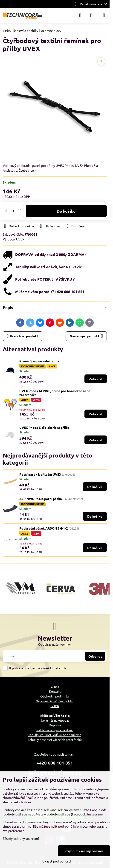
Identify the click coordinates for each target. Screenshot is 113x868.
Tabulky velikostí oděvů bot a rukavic (55, 735)
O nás (55, 687)
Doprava (55, 725)
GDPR (55, 706)
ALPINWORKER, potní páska (41, 499)
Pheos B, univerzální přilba (39, 361)
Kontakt (55, 691)
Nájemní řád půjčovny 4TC (55, 701)
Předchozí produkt (23, 336)
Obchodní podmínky (55, 696)
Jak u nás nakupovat (55, 720)
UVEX (20, 239)
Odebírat (95, 656)
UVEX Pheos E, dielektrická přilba (44, 427)
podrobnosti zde (15, 814)
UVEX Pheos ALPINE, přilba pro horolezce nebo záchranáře (55, 393)
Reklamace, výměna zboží (55, 730)
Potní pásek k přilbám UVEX (40, 474)
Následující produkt (86, 336)
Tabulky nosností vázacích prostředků (55, 740)
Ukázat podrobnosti (57, 861)
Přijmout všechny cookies (84, 851)
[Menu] (104, 15)
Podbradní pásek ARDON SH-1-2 (44, 528)
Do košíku (66, 211)
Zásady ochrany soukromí (21, 838)
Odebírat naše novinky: (55, 644)
